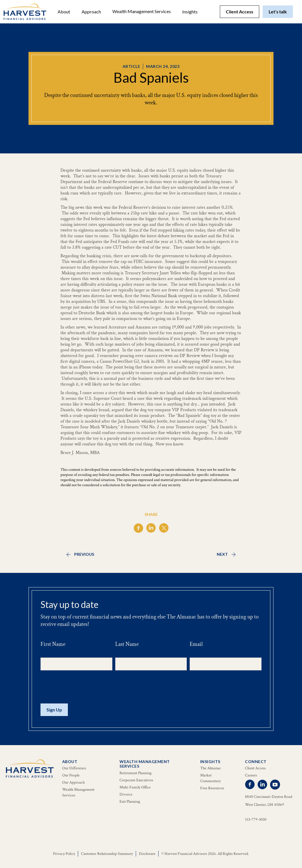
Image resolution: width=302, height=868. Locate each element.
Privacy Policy (64, 854)
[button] (64, 12)
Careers (251, 775)
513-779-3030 (256, 820)
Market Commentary (210, 778)
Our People (71, 775)
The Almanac (211, 768)
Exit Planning (130, 802)
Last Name (127, 644)
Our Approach (73, 782)
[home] (25, 12)
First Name (53, 644)
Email (196, 644)
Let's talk (278, 12)
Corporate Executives (136, 780)
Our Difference (74, 768)
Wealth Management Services (142, 11)
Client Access (240, 12)
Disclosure (147, 854)
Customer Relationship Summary (107, 854)
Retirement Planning (135, 773)
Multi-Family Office (135, 787)
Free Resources (212, 788)
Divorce (126, 794)
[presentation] (84, 687)
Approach (91, 12)
